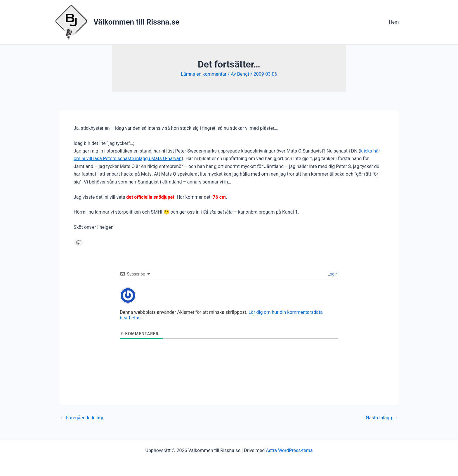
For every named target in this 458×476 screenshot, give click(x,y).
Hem (395, 22)
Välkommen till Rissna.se (136, 22)
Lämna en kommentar (204, 74)
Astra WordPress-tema (289, 450)
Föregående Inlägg (82, 418)
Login (332, 274)
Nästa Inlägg (382, 418)
